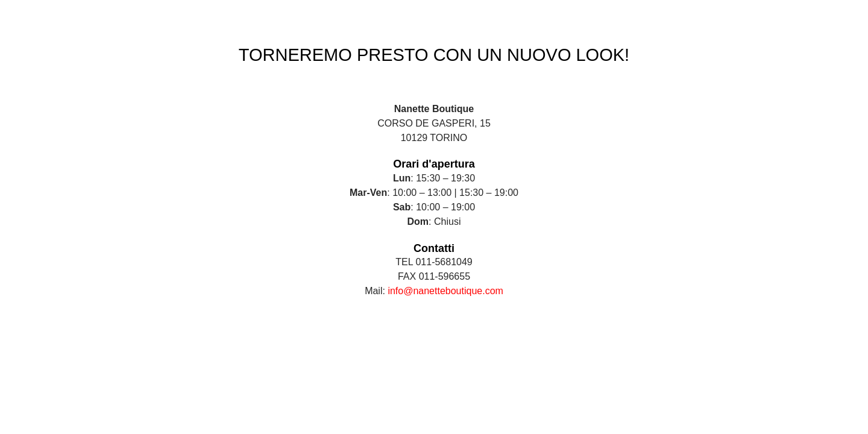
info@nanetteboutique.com (445, 291)
